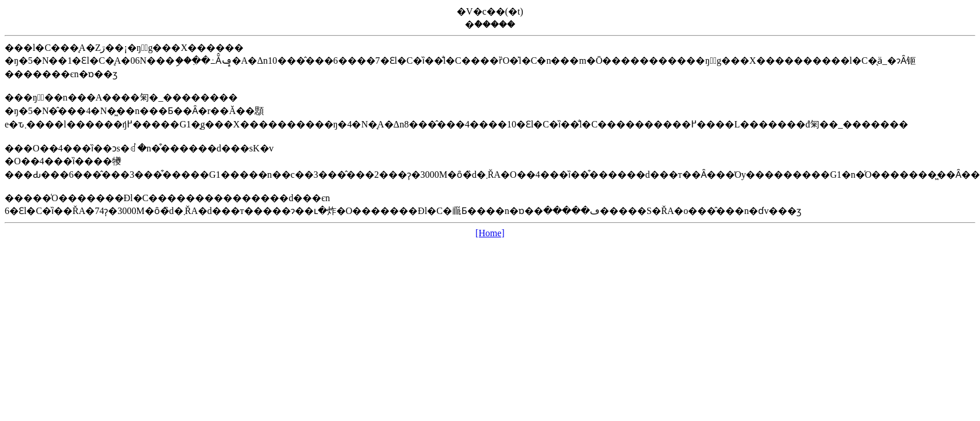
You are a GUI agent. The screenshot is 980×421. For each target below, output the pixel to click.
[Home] (490, 233)
